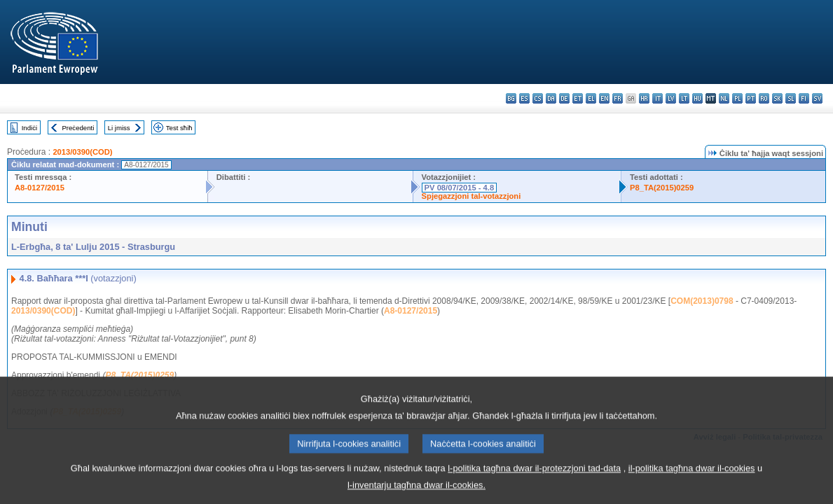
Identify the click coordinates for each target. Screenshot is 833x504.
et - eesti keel (578, 98)
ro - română (764, 98)
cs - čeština (538, 98)
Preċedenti (78, 128)
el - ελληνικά (591, 98)
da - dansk (551, 98)
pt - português (751, 98)
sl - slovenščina (791, 98)
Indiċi (29, 128)
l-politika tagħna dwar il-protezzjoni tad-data (534, 477)
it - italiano (658, 98)
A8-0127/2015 (40, 188)
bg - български (511, 98)
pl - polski (737, 98)
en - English (604, 98)
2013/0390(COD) (82, 152)
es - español (524, 98)
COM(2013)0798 (702, 301)
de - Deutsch (564, 98)
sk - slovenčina (777, 98)
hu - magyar (697, 98)
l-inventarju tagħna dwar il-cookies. (416, 494)
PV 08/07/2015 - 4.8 (460, 188)
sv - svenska (817, 98)
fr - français (618, 98)
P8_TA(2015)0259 (662, 188)
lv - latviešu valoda (671, 98)
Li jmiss (119, 128)
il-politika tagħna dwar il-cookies (692, 477)
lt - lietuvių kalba (684, 98)
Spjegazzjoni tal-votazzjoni (471, 196)
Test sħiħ (179, 128)
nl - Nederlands (724, 98)
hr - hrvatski (644, 98)
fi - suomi (804, 98)
